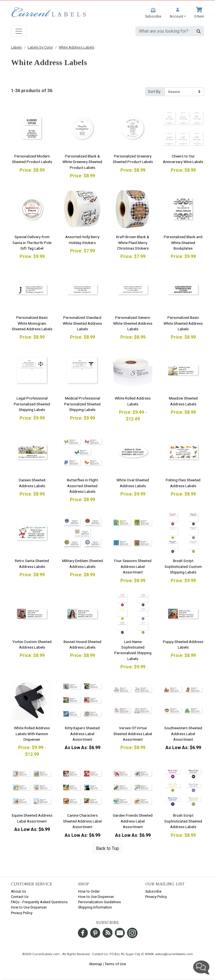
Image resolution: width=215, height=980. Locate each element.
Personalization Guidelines (100, 902)
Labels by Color (40, 47)
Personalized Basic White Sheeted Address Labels (183, 323)
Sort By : (155, 92)
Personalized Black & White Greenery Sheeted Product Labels (82, 162)
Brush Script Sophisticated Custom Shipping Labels (183, 566)
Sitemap (96, 964)
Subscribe (153, 891)
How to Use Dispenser (29, 907)
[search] (164, 31)
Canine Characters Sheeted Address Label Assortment (82, 821)
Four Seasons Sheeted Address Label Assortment (133, 566)
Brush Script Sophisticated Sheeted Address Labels (183, 821)
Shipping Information (95, 907)
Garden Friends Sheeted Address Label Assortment (133, 821)
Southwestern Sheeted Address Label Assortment (183, 734)
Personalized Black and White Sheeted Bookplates (183, 242)
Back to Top (107, 848)
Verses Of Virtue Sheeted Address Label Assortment (133, 734)
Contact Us (20, 897)
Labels (16, 47)
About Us (18, 891)
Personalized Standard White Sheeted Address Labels (82, 323)
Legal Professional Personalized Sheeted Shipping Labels (32, 404)
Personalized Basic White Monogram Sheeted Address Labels (32, 323)
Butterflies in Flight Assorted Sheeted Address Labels (82, 486)
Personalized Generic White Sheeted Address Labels (133, 323)
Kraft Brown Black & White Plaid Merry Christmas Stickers (133, 242)
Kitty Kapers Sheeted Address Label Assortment (82, 734)
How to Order (89, 891)
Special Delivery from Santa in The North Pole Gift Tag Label (32, 242)
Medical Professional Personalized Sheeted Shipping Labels (82, 404)
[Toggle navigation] (19, 31)
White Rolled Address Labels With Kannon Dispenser (32, 734)
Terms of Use (115, 964)
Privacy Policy (22, 913)
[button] (178, 13)
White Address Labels (77, 47)
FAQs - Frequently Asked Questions (39, 902)
